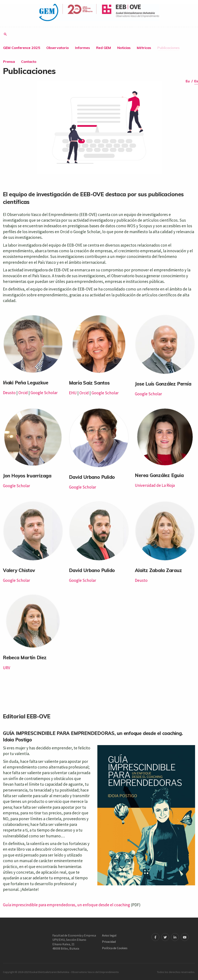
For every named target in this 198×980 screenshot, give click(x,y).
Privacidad (109, 942)
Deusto (9, 393)
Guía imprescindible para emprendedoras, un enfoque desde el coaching (66, 905)
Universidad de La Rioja (155, 485)
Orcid (23, 393)
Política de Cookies (115, 948)
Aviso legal (109, 935)
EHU (73, 393)
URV (7, 668)
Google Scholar (44, 393)
